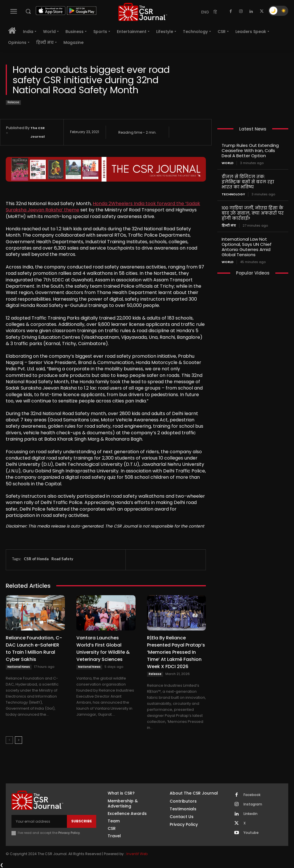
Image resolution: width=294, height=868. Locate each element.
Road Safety (62, 559)
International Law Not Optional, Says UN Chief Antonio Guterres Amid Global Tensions (247, 247)
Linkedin (251, 814)
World (228, 163)
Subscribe (82, 821)
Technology (233, 194)
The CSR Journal (38, 132)
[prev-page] (9, 740)
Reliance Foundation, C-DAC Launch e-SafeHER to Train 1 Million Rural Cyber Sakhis (34, 649)
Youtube (251, 833)
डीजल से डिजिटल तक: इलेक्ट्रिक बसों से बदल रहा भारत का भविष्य (248, 182)
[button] (28, 11)
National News (19, 667)
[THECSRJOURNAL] (143, 12)
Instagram (253, 804)
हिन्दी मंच (229, 226)
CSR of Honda (36, 559)
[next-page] (19, 740)
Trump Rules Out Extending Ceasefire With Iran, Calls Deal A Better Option (250, 150)
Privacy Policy (69, 833)
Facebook (252, 795)
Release (13, 103)
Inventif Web (137, 854)
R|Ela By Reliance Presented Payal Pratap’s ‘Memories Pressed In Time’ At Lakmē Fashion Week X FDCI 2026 (176, 652)
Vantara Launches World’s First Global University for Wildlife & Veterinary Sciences (103, 649)
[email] (39, 821)
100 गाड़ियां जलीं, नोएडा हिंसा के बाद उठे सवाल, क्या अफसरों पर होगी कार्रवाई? (253, 213)
